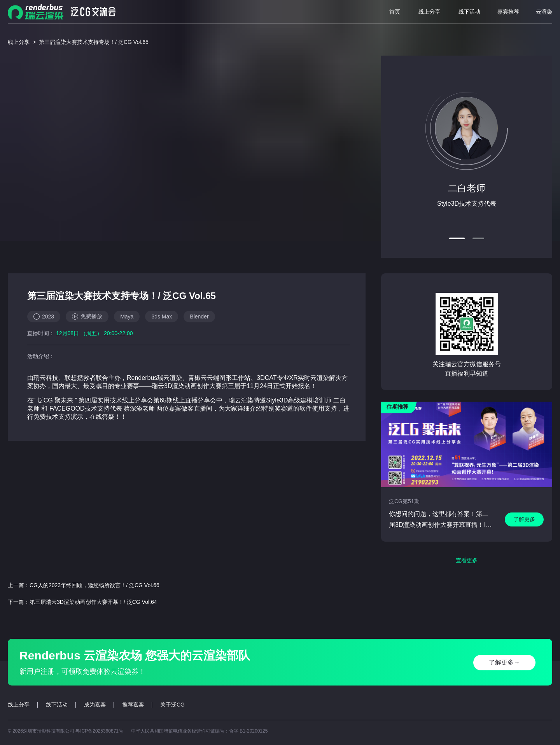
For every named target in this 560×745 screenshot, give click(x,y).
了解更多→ (504, 662)
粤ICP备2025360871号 (99, 731)
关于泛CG (172, 705)
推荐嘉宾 (133, 705)
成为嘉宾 (95, 705)
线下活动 (469, 12)
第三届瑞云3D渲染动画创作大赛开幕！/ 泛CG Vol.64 (93, 602)
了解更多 (524, 519)
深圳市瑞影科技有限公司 (49, 731)
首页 (395, 12)
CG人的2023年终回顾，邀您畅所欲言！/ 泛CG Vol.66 (94, 585)
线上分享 (429, 12)
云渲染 (544, 12)
